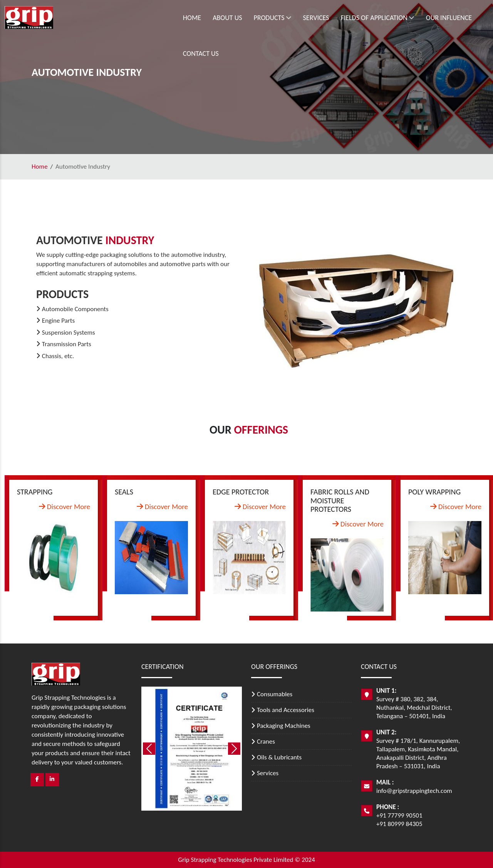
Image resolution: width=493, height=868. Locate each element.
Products (224, 18)
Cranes (266, 741)
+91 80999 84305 (399, 824)
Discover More (65, 507)
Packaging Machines (284, 726)
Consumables (275, 694)
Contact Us (453, 18)
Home (144, 18)
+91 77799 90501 (399, 815)
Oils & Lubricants (279, 757)
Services (268, 18)
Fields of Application (329, 18)
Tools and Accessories (286, 710)
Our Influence (401, 18)
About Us (179, 18)
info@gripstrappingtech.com (414, 791)
